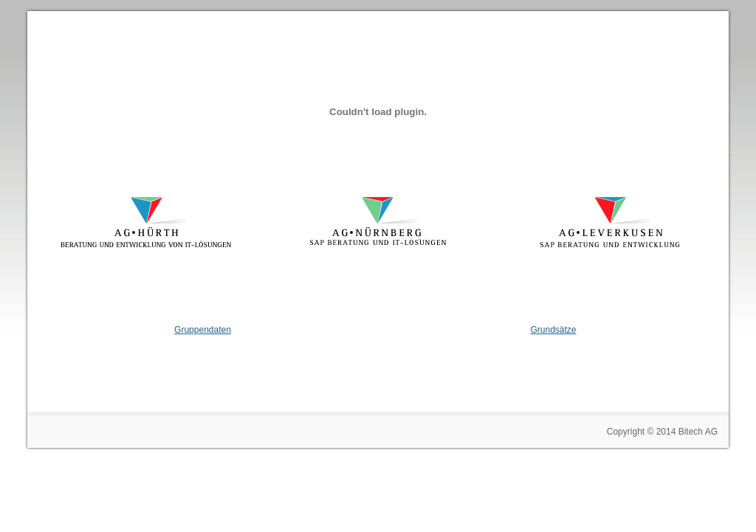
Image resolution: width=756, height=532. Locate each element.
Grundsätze (554, 330)
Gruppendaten (203, 330)
